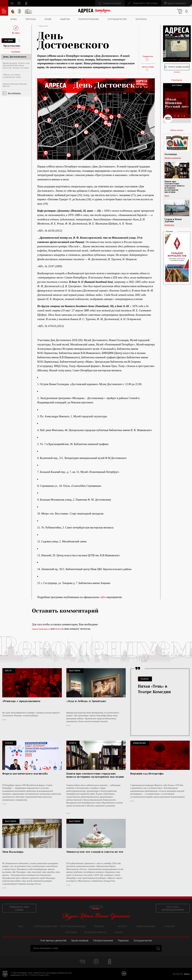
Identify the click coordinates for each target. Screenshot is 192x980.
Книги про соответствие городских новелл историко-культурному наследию (175, 187)
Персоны (31, 19)
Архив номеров (80, 941)
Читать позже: (148, 69)
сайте (103, 597)
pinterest (19, 3)
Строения (169, 926)
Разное (9, 41)
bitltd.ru (187, 974)
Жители (122, 926)
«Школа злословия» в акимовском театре (12, 76)
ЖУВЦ (14, 19)
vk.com (12, 3)
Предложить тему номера (19, 908)
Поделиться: (148, 58)
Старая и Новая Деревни (173, 220)
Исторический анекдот (73, 926)
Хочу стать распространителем (173, 908)
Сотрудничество (117, 19)
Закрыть (158, 948)
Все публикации (14, 93)
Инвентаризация (146, 926)
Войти (58, 629)
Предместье (169, 225)
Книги (167, 196)
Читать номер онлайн (177, 67)
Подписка (123, 941)
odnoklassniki (26, 3)
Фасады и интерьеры (173, 158)
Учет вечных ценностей (53, 941)
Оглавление (4, 11)
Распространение (89, 19)
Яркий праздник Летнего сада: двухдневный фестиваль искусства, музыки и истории (16, 65)
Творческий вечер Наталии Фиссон (15, 85)
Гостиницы (171, 154)
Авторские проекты (95, 932)
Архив (48, 19)
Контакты (141, 19)
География (71, 932)
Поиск (4, 3)
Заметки (65, 19)
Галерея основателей (45, 926)
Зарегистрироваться (41, 629)
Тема (20, 926)
